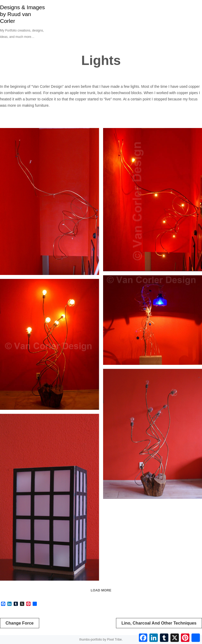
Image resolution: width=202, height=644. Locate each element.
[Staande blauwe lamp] (153, 320)
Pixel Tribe (114, 640)
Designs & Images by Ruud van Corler (22, 14)
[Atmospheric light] (50, 497)
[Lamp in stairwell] (50, 202)
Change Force (20, 623)
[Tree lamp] (50, 344)
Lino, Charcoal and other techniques (159, 623)
